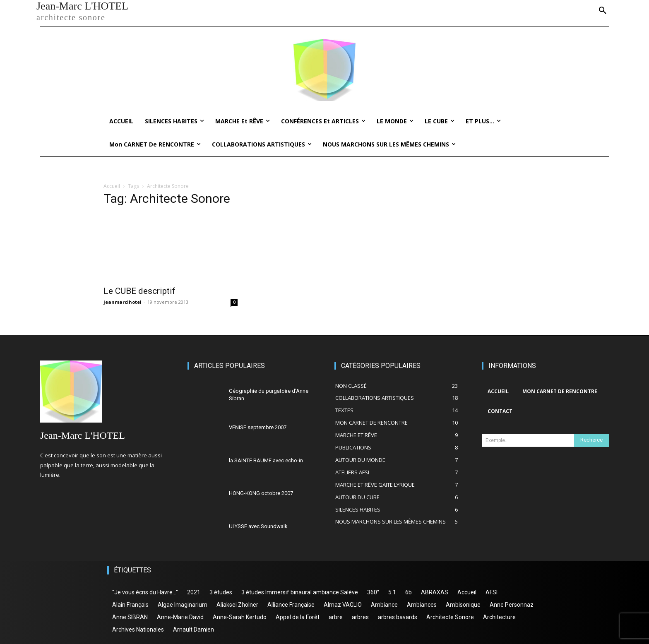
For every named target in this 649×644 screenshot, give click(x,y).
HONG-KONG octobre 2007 (261, 493)
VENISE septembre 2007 (258, 427)
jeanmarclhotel (123, 302)
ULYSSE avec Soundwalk (258, 526)
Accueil (112, 186)
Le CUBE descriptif (139, 291)
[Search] (591, 440)
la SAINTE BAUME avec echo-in (266, 460)
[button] (603, 11)
